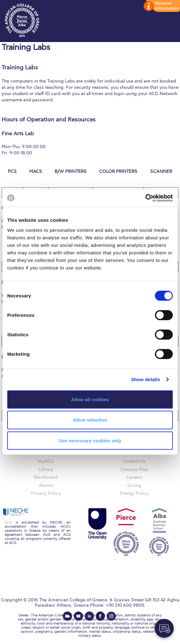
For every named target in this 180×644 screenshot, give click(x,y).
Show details (146, 379)
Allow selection (90, 420)
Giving (134, 485)
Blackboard (46, 477)
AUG (8, 522)
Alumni (46, 485)
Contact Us (134, 461)
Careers (134, 477)
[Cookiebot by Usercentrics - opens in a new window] (145, 198)
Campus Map (134, 469)
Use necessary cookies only (90, 441)
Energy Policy (134, 493)
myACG (46, 461)
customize (161, 6)
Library (46, 469)
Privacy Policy (46, 493)
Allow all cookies (90, 399)
